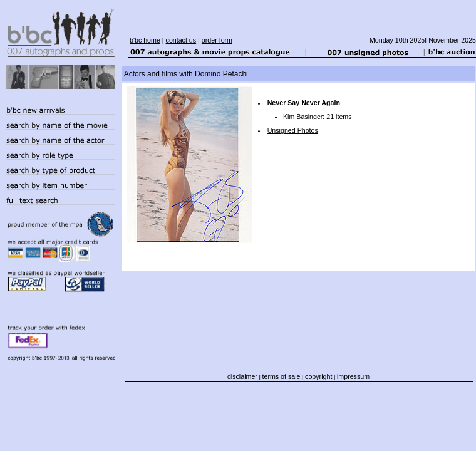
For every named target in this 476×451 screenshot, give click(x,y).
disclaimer (242, 376)
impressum (353, 376)
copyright (318, 376)
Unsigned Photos (293, 130)
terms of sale (282, 376)
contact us (181, 40)
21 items (339, 117)
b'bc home (145, 40)
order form (217, 40)
